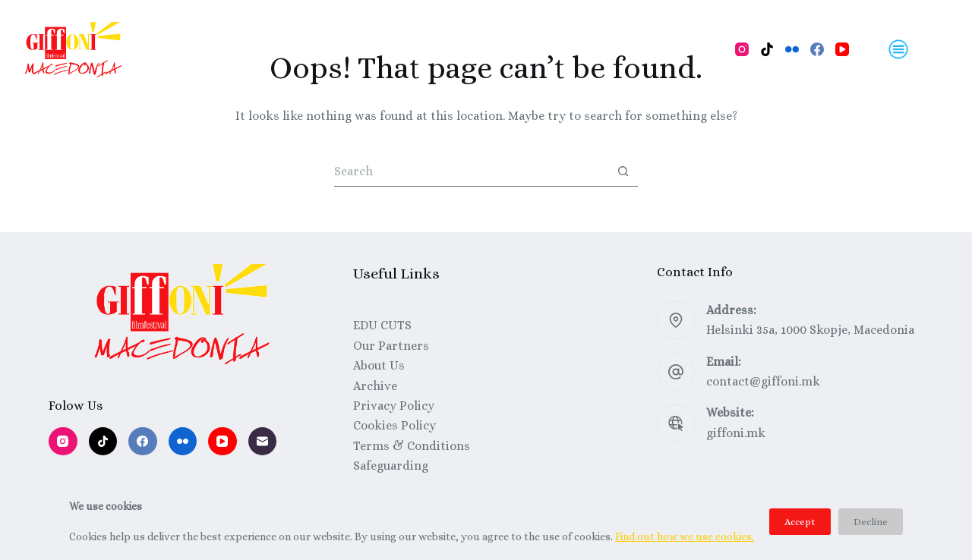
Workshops (377, 49)
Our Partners (391, 346)
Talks (455, 49)
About (513, 49)
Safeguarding (391, 466)
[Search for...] (471, 171)
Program (230, 49)
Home (159, 49)
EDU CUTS (382, 325)
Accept (800, 522)
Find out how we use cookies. (685, 536)
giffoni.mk (736, 433)
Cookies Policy (394, 425)
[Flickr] (792, 49)
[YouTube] (842, 49)
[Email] (263, 442)
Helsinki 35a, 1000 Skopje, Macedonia (810, 330)
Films (300, 49)
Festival (581, 49)
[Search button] (623, 171)
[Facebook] (817, 49)
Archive (375, 386)
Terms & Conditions (412, 446)
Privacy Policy (394, 406)
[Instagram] (742, 49)
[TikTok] (767, 49)
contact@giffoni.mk (763, 381)
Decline (871, 522)
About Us (379, 365)
